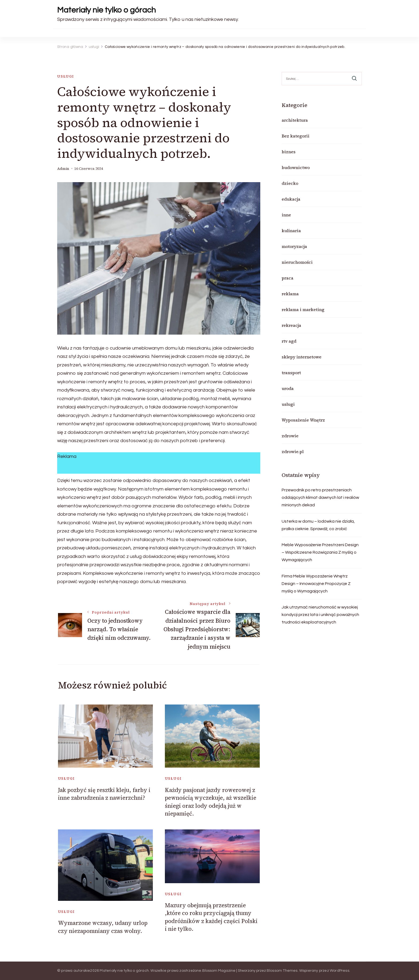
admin (63, 169)
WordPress (340, 971)
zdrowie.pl (293, 451)
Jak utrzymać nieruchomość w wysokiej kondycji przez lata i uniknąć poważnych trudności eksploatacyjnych (320, 615)
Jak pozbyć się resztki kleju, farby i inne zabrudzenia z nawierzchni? (104, 794)
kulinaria (291, 231)
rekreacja (291, 325)
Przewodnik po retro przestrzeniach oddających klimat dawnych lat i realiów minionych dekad (320, 497)
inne (286, 215)
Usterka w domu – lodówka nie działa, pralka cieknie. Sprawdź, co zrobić (318, 525)
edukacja (291, 199)
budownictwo (296, 167)
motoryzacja (294, 246)
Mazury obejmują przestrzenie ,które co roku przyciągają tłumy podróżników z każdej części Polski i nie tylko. (211, 917)
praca (288, 278)
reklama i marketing (303, 309)
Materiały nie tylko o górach (106, 10)
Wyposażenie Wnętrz (303, 420)
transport (291, 373)
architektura (295, 120)
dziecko (290, 183)
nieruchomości (297, 262)
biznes (289, 152)
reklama (290, 294)
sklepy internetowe (302, 357)
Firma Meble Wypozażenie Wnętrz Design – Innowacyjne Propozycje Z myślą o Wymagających (316, 584)
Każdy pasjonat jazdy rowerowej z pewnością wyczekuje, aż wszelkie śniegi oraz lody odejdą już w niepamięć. (211, 802)
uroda (288, 388)
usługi (66, 76)
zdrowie (290, 436)
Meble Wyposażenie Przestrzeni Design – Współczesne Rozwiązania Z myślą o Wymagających (320, 552)
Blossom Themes (282, 971)
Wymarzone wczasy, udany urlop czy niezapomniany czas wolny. (103, 927)
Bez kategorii (296, 136)
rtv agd (289, 341)
